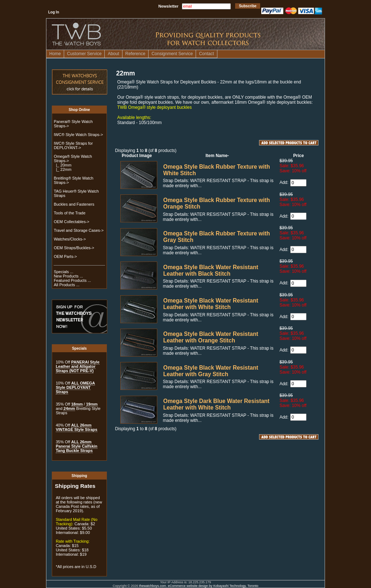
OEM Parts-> (65, 256)
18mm (77, 404)
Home (55, 54)
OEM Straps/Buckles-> (74, 248)
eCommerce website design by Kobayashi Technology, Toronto (213, 586)
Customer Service (84, 54)
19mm (92, 404)
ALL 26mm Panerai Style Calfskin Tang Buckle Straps (77, 446)
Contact (206, 54)
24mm (69, 408)
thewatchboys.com (153, 586)
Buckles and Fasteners (74, 204)
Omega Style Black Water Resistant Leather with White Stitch (211, 304)
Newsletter (168, 6)
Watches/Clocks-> (70, 239)
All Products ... (66, 285)
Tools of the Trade (69, 213)
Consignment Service (172, 54)
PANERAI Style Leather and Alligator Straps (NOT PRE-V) (78, 366)
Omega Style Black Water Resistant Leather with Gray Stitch (211, 371)
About (113, 54)
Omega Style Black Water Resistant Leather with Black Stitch (211, 270)
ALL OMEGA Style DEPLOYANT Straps (75, 387)
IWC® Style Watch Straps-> (78, 135)
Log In (54, 12)
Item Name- (217, 156)
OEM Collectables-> (71, 222)
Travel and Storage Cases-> (78, 230)
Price (298, 156)
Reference (135, 54)
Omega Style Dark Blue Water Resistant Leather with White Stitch (216, 404)
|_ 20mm (62, 165)
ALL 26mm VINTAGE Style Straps (77, 427)
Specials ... (63, 272)
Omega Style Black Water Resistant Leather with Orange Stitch (211, 337)
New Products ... (68, 276)
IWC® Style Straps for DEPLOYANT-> (73, 145)
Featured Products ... (72, 280)
